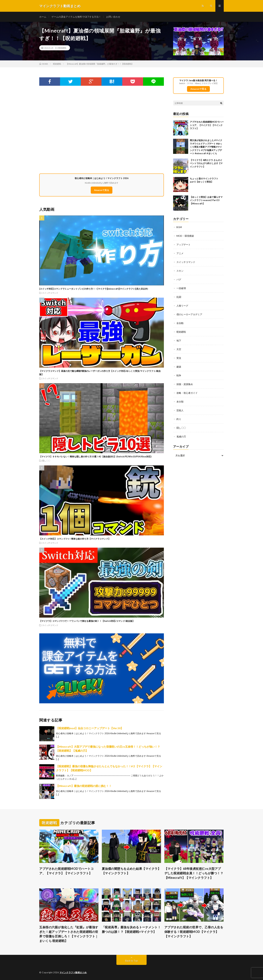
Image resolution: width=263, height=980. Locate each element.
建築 (179, 367)
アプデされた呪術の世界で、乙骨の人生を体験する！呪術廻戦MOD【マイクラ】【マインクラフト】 (194, 932)
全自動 (180, 323)
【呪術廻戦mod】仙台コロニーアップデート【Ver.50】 (90, 728)
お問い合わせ (113, 17)
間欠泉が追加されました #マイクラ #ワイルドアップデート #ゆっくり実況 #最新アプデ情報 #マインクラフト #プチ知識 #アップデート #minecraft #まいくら (206, 147)
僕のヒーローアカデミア (189, 314)
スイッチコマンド (50, 293)
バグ (179, 279)
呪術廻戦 (62, 48)
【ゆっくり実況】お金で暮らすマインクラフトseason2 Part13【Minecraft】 (206, 200)
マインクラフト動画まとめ (73, 972)
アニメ (180, 253)
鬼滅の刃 (181, 436)
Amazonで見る (102, 190)
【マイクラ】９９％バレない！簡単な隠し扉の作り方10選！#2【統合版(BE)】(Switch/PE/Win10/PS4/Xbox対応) (95, 457)
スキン (180, 271)
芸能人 (180, 410)
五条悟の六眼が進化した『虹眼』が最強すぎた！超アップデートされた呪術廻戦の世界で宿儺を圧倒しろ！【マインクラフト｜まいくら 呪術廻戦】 (69, 934)
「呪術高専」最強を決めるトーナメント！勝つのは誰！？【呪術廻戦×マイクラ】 (131, 929)
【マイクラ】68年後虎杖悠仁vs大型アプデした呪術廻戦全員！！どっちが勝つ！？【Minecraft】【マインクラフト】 (194, 873)
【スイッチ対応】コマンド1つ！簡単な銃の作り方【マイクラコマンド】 (75, 539)
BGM (179, 227)
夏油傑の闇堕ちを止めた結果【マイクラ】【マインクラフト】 (131, 871)
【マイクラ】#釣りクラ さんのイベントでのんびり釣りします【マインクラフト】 (206, 163)
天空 (179, 349)
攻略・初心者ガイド (187, 393)
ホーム (43, 17)
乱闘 (179, 297)
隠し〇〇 (46, 461)
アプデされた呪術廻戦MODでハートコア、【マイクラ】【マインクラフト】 (207, 125)
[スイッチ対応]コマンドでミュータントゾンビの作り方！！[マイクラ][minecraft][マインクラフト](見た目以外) (94, 289)
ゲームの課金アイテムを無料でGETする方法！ (76, 17)
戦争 (179, 375)
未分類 (180, 402)
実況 (179, 358)
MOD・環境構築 (185, 236)
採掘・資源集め (185, 384)
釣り (179, 419)
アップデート (183, 245)
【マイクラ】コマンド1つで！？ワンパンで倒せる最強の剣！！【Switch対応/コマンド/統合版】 (87, 621)
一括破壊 (181, 288)
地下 (179, 341)
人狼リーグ (182, 306)
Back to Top (132, 961)
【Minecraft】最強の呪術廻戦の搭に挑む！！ (84, 786)
